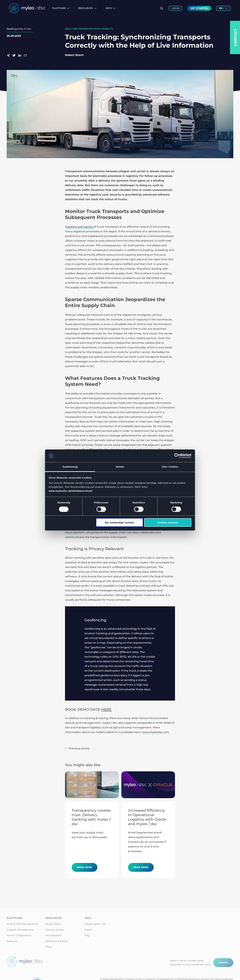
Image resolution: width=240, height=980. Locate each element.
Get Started (199, 8)
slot (115, 727)
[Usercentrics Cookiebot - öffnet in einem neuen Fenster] (177, 456)
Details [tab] (120, 467)
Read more (84, 867)
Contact (235, 37)
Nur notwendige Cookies (119, 522)
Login (175, 8)
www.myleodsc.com (155, 732)
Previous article (77, 748)
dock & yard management (83, 723)
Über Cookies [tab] (170, 467)
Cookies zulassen (168, 522)
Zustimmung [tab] (70, 467)
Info (110, 8)
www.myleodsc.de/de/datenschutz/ (71, 491)
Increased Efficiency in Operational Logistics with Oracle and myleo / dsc (147, 817)
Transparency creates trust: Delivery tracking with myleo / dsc (91, 817)
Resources (87, 8)
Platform (61, 8)
